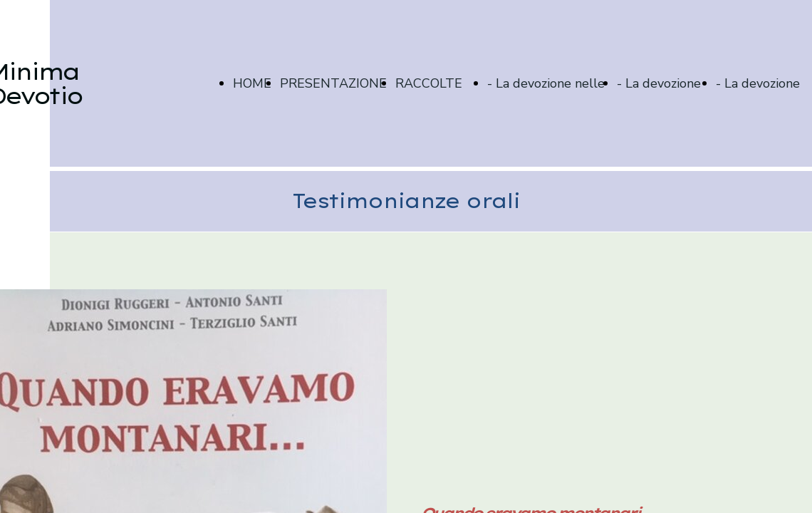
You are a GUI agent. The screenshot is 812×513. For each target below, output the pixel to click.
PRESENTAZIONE (333, 83)
